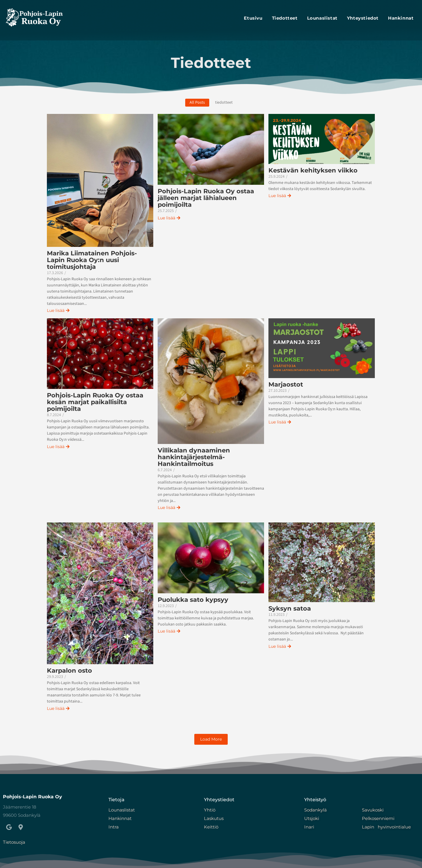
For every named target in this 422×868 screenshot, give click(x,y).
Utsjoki (312, 818)
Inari (309, 827)
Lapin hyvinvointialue (386, 827)
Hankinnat (401, 18)
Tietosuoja (14, 842)
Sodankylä (315, 810)
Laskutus (214, 818)
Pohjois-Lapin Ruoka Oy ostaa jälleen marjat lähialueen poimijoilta (206, 198)
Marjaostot (286, 384)
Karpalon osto (69, 670)
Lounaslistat (122, 810)
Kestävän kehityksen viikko (313, 170)
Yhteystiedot (363, 18)
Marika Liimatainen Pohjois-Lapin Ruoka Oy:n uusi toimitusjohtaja (92, 260)
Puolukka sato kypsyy (193, 600)
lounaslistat (322, 18)
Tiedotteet (285, 18)
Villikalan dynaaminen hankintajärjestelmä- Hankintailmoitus (194, 457)
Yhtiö (210, 810)
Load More (211, 739)
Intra (114, 827)
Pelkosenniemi (378, 818)
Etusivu (253, 18)
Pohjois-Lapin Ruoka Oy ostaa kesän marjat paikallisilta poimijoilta (95, 402)
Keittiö (212, 827)
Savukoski (373, 810)
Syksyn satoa (290, 608)
